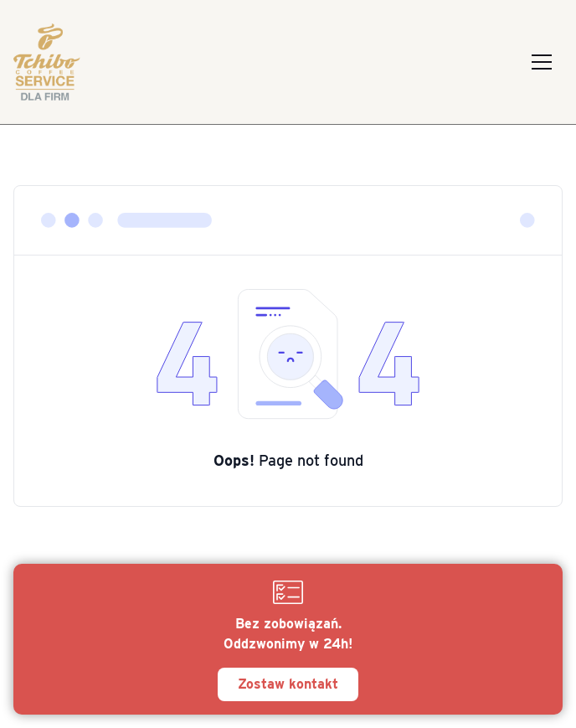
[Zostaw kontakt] (288, 639)
